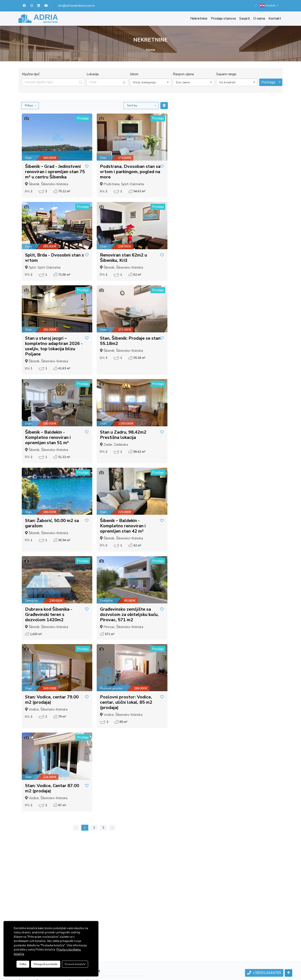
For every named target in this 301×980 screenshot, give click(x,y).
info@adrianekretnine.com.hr (76, 6)
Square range (226, 74)
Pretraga (268, 82)
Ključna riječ (31, 74)
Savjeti (245, 18)
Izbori (134, 74)
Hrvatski (268, 6)
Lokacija (93, 74)
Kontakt (275, 18)
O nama (259, 18)
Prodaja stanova (223, 18)
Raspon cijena (183, 74)
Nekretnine (199, 18)
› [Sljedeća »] (112, 828)
